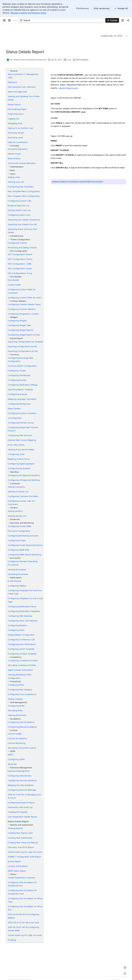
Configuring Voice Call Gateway (23, 621)
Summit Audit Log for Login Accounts (25, 852)
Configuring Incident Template (22, 654)
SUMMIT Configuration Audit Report (24, 857)
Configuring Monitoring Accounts (23, 536)
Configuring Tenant (17, 371)
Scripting (12, 940)
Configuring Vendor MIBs (20, 526)
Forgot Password (16, 114)
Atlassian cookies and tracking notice (28, 13)
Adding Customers (16, 487)
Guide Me (12, 764)
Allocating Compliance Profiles (22, 665)
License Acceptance (17, 738)
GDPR (10, 755)
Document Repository (18, 149)
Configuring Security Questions (22, 780)
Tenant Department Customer (22, 878)
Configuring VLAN (16, 454)
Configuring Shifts (16, 706)
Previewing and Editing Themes (22, 248)
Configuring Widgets (17, 321)
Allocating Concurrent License (22, 748)
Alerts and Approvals (17, 92)
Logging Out (13, 119)
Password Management (19, 771)
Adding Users (14, 177)
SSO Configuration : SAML (20, 264)
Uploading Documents (18, 574)
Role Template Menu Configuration (24, 191)
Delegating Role (15, 123)
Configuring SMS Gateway (20, 616)
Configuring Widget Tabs (19, 325)
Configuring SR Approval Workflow (24, 475)
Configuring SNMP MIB (18, 550)
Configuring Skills (16, 685)
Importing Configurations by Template (25, 342)
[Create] (112, 20)
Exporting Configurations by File (22, 346)
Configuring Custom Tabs (20, 201)
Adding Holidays (15, 699)
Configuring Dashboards (19, 375)
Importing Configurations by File (23, 351)
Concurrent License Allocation (22, 163)
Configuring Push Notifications (22, 644)
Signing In (13, 82)
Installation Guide (76, 182)
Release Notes (59, 182)
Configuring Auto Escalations (21, 722)
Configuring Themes (17, 243)
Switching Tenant (16, 133)
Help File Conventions (18, 142)
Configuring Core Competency (22, 694)
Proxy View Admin (16, 445)
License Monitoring (17, 743)
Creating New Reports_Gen (20, 833)
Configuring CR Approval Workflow (24, 480)
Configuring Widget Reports (21, 330)
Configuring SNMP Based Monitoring (25, 555)
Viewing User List (16, 182)
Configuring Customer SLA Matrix (23, 496)
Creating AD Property (18, 812)
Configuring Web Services (20, 435)
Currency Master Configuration (22, 366)
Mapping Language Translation (22, 399)
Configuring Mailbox (17, 586)
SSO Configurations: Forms (20, 259)
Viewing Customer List (18, 492)
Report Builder (14, 408)
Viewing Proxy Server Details (21, 450)
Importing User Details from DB (22, 224)
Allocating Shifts (15, 710)
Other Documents (95, 182)
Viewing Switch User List (19, 210)
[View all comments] (125, 968)
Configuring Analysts (17, 394)
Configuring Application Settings (23, 385)
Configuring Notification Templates (24, 611)
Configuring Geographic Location (23, 314)
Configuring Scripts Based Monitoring (25, 545)
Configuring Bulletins (17, 625)
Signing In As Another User (20, 128)
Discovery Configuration (19, 531)
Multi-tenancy (14, 158)
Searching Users (15, 137)
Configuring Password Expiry (21, 803)
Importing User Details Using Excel (24, 220)
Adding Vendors (15, 511)
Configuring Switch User (19, 215)
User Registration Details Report (22, 817)
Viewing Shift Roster (17, 715)
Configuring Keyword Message (22, 790)
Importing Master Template (20, 389)
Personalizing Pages (17, 109)
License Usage (15, 734)
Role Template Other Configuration (24, 196)
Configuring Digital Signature (21, 464)
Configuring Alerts (16, 630)
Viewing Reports (15, 828)
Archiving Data (15, 418)
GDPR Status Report (17, 871)
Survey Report (14, 861)
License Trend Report (18, 866)
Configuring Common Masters (22, 309)
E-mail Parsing (14, 581)
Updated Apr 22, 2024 (111, 36)
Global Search (14, 104)
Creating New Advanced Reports (23, 843)
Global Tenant (14, 154)
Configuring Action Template (21, 649)
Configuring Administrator (20, 776)
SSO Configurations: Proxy (20, 273)
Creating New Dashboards (20, 838)
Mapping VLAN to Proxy (19, 459)
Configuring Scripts (17, 540)
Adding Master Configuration (21, 635)
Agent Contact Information (20, 670)
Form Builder (13, 280)
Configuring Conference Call (21, 640)
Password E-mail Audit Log (20, 807)
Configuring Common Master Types (24, 304)
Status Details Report (18, 821)
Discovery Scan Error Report (21, 847)
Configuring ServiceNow (19, 468)
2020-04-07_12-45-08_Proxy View (23, 922)
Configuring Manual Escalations (22, 727)
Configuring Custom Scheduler (22, 413)
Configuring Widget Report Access (24, 335)
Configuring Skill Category (20, 690)
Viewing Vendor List (17, 516)
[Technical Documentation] (15, 20)
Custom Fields (14, 285)
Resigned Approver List (18, 206)
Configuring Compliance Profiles (23, 660)
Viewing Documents (17, 569)
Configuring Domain (17, 380)
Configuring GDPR (16, 759)
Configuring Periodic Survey (21, 423)
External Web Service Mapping (22, 440)
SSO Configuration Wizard (20, 254)
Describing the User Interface (22, 87)
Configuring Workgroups (19, 404)
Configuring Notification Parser (22, 606)
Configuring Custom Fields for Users (25, 298)
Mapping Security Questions (21, 785)
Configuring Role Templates (21, 187)
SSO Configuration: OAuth (20, 268)
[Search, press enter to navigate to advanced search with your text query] (62, 20)
